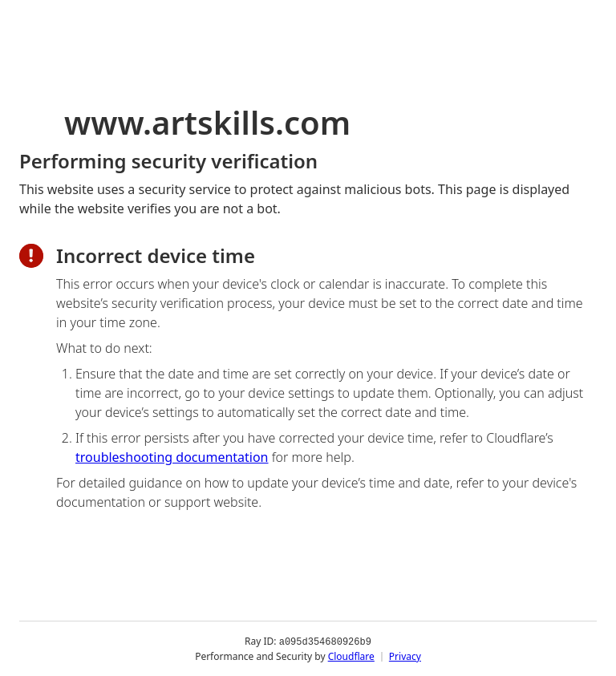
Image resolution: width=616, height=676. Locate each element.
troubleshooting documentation (172, 457)
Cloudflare (351, 656)
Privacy (405, 656)
